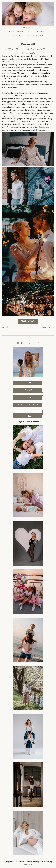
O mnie (28, 390)
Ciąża (30, 32)
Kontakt (28, 398)
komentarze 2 (48, 328)
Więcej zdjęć (29, 322)
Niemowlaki (16, 32)
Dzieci (41, 27)
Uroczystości (35, 36)
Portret (18, 36)
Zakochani (27, 27)
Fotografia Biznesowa (28, 405)
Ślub (14, 27)
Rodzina (42, 32)
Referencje (28, 383)
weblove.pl (28, 865)
